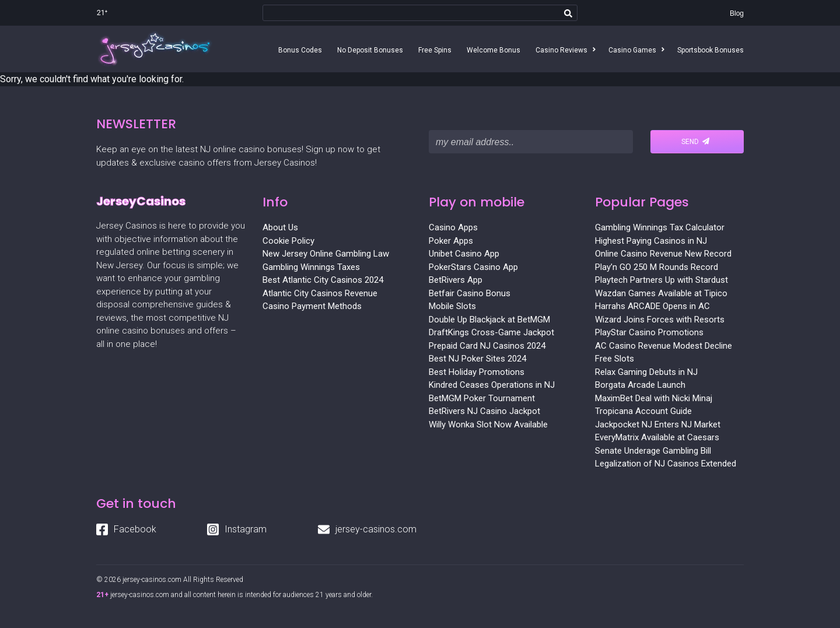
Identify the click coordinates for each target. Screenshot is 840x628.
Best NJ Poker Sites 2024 (477, 359)
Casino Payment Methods (312, 306)
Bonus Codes (300, 50)
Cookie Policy (288, 241)
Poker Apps (451, 241)
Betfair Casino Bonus (470, 293)
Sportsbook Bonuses (710, 50)
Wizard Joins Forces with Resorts (660, 320)
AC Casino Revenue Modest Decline (664, 346)
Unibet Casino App (464, 254)
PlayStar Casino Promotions (649, 332)
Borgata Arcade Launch (640, 385)
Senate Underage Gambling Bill (653, 451)
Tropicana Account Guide (643, 411)
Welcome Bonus (494, 50)
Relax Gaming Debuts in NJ (646, 372)
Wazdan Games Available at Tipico (661, 293)
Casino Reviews (561, 50)
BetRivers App (456, 280)
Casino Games (632, 50)
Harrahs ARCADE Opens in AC (652, 306)
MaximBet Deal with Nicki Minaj (654, 398)
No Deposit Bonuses (370, 50)
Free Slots (615, 359)
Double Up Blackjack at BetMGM (489, 320)
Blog (737, 13)
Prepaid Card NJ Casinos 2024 (487, 346)
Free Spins (435, 50)
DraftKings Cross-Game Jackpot (491, 332)
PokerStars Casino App (473, 267)
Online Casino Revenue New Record (663, 254)
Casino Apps (453, 227)
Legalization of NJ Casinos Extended (666, 464)
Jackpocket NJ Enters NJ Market (658, 424)
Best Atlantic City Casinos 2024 (323, 280)
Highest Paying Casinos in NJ (651, 241)
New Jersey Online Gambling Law (326, 254)
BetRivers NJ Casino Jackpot (484, 411)
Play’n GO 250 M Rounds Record (657, 267)
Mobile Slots (452, 306)
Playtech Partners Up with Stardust (661, 280)
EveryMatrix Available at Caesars (657, 437)
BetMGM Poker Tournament (482, 398)
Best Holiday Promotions (477, 372)
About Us (280, 227)
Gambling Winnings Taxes (311, 267)
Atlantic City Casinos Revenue (320, 293)
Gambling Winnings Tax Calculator (660, 227)
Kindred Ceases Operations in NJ (492, 385)
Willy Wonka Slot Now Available (488, 424)
